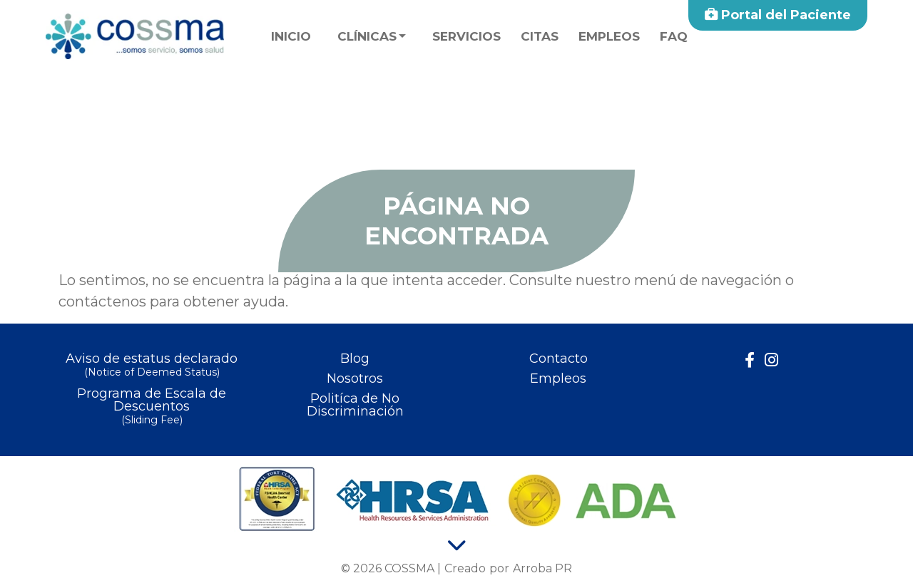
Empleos (609, 36)
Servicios (466, 36)
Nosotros (355, 378)
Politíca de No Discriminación (355, 405)
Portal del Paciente (778, 15)
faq (674, 36)
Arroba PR (542, 568)
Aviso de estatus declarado (152, 366)
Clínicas (367, 36)
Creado (465, 568)
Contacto (558, 359)
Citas (540, 36)
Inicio (291, 36)
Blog (355, 359)
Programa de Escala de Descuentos (152, 407)
